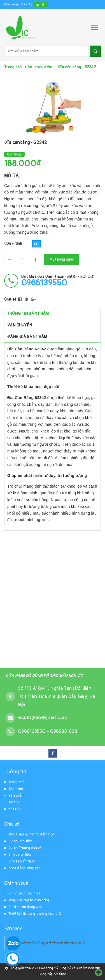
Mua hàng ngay (62, 259)
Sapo (63, 974)
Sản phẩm (17, 796)
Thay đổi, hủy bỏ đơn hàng (29, 900)
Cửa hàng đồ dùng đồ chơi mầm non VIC (49, 943)
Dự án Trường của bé (25, 848)
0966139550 (32, 731)
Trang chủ (16, 782)
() (43, 4)
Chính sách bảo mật (24, 893)
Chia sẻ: (11, 299)
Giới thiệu (16, 789)
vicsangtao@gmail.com (43, 717)
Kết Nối (14, 809)
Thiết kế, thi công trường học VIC (35, 914)
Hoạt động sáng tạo (25, 868)
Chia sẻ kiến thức (22, 861)
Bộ (37, 244)
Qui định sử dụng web (25, 907)
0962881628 (64, 731)
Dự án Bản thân (21, 841)
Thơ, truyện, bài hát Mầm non (32, 834)
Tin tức (14, 802)
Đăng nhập (11, 4)
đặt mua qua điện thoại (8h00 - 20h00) (58, 281)
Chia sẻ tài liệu (20, 855)
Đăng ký (27, 4)
